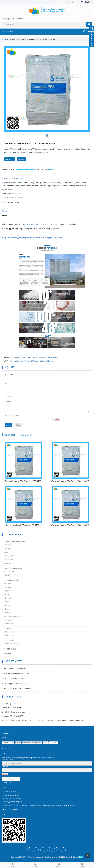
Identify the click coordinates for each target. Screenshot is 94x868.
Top (82, 865)
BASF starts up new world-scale (16, 668)
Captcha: (5, 767)
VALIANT (8, 653)
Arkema (8, 563)
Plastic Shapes (10, 629)
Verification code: (12, 415)
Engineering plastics (12, 580)
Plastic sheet (10, 636)
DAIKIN (8, 549)
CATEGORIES (8, 32)
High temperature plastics (14, 568)
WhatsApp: (9, 374)
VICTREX (9, 545)
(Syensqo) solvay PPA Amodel (43, 224)
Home (9, 40)
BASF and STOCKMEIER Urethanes (18, 689)
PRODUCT (54, 743)
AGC (7, 552)
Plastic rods (10, 632)
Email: (7, 392)
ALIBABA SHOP (8, 743)
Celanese (9, 620)
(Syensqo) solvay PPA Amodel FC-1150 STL (70, 481)
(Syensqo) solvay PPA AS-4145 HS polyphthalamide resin (36, 357)
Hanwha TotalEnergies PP (15, 616)
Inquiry (59, 865)
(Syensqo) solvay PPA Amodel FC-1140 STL (70, 525)
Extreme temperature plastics (33, 40)
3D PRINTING (9, 641)
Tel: (6, 383)
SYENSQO (50, 40)
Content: (8, 401)
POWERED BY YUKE (65, 857)
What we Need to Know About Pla (16, 673)
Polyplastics (10, 624)
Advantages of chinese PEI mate (16, 684)
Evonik (8, 609)
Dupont (8, 583)
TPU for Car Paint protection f (15, 679)
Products (17, 40)
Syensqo (9, 591)
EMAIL (21, 159)
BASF (8, 575)
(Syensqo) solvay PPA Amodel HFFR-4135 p (23, 481)
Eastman (9, 605)
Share (12, 865)
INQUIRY (9, 159)
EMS (7, 602)
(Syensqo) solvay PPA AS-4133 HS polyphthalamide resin (32, 361)
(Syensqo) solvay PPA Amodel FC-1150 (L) (23, 525)
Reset (18, 425)
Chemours (9, 560)
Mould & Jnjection (11, 649)
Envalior (8, 613)
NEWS (46, 743)
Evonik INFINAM (12, 644)
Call (35, 865)
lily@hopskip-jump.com (15, 19)
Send (8, 425)
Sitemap (76, 857)
